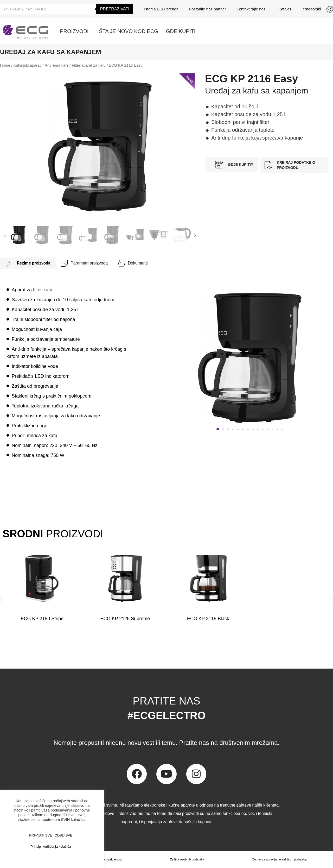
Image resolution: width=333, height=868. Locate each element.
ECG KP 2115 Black (208, 619)
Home (5, 65)
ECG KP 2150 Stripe (42, 619)
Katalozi (285, 9)
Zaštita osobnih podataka (187, 859)
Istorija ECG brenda (161, 9)
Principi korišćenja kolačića (51, 847)
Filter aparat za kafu (89, 65)
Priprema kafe (57, 65)
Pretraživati (115, 9)
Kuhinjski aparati (28, 65)
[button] (5, 235)
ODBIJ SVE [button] (63, 835)
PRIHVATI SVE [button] (41, 835)
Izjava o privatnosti (109, 859)
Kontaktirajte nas (252, 9)
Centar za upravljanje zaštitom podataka (279, 859)
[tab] (28, 263)
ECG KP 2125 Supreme (125, 619)
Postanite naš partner (207, 9)
